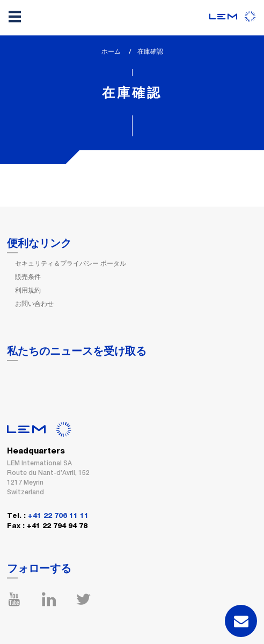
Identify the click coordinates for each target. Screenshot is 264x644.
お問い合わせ (34, 304)
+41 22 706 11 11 (58, 516)
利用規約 (28, 290)
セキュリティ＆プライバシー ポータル (71, 264)
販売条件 (28, 277)
